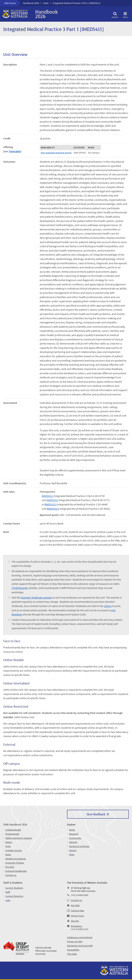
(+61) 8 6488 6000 (79, 895)
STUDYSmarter (20, 588)
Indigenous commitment (80, 937)
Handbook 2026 (31, 3)
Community (75, 838)
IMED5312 (52, 500)
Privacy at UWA (75, 941)
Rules (8, 855)
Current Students (14, 888)
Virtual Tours (77, 916)
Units (46, 3)
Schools (73, 842)
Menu (125, 15)
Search (115, 15)
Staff (8, 892)
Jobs (8, 900)
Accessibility (73, 950)
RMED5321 (53, 509)
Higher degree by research (19, 838)
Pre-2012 (10, 867)
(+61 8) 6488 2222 (79, 929)
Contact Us (76, 900)
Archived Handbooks (16, 871)
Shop (72, 855)
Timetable (15, 151)
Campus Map (77, 911)
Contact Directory (14, 896)
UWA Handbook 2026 (15, 824)
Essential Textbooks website (36, 598)
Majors (9, 842)
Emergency (76, 926)
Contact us (11, 875)
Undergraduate (13, 830)
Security (75, 921)
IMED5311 (47, 496)
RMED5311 (51, 504)
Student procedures (16, 859)
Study (72, 830)
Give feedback (96, 814)
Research (74, 834)
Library (108, 606)
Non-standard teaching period (56, 153)
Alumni (73, 850)
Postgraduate (12, 834)
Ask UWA (75, 905)
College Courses (14, 850)
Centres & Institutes (79, 846)
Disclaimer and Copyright (80, 946)
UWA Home (10, 3)
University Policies (15, 863)
